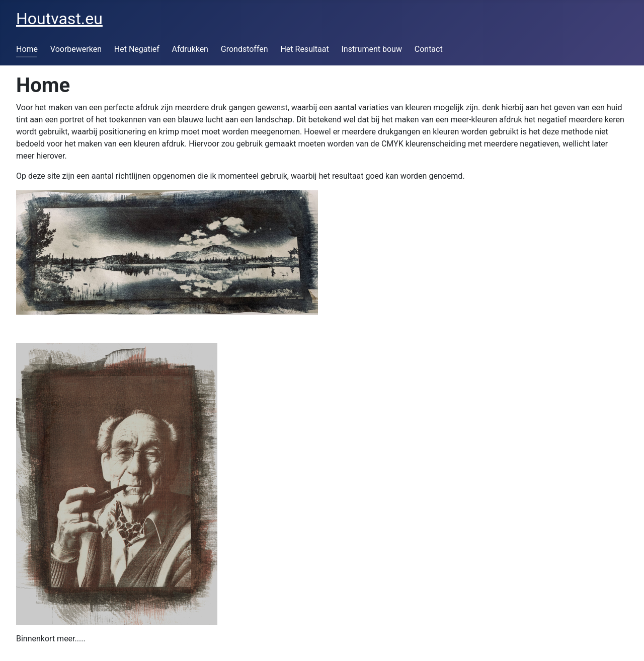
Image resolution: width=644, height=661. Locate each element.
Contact (429, 49)
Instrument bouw (372, 49)
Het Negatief (137, 49)
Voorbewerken (76, 49)
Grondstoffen (245, 49)
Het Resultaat (304, 49)
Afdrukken (190, 49)
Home (27, 49)
